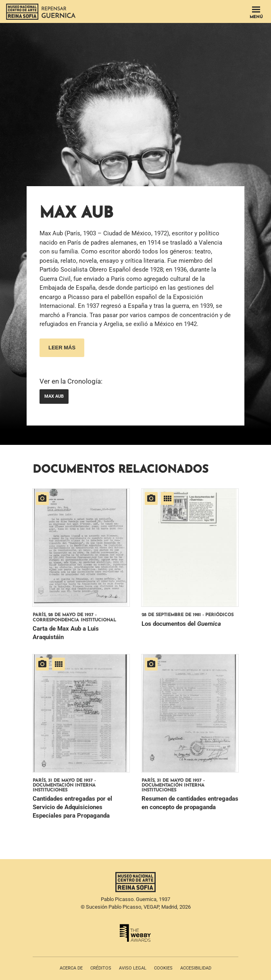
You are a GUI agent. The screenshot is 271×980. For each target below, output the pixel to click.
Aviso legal (133, 968)
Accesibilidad (196, 968)
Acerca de (71, 968)
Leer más (62, 348)
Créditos (101, 968)
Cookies (163, 968)
